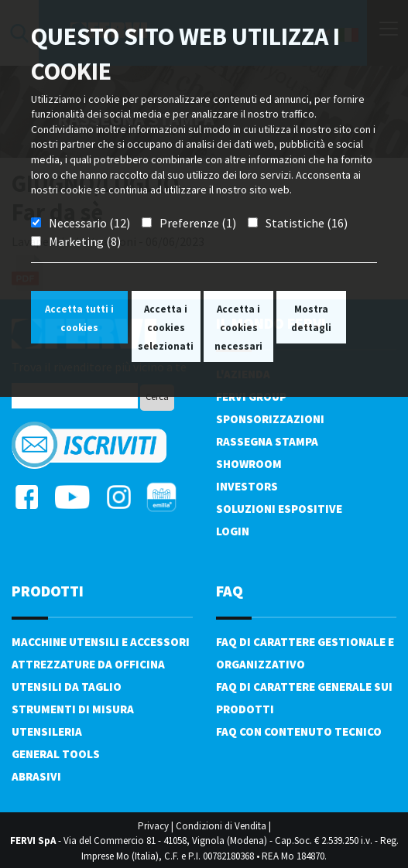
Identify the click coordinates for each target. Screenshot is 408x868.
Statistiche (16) (307, 223)
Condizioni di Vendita (221, 826)
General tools (56, 754)
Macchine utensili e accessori (101, 642)
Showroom (249, 464)
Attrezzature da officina (88, 664)
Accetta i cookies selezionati (166, 328)
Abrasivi (36, 776)
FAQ (230, 591)
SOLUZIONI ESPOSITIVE (279, 509)
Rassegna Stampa (267, 441)
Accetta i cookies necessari (238, 328)
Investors (247, 486)
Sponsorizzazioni (270, 419)
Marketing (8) (85, 241)
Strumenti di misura (73, 709)
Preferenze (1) (198, 223)
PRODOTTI (48, 591)
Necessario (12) (89, 223)
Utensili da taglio (67, 687)
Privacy (153, 826)
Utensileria (47, 731)
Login (233, 531)
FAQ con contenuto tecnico (299, 731)
